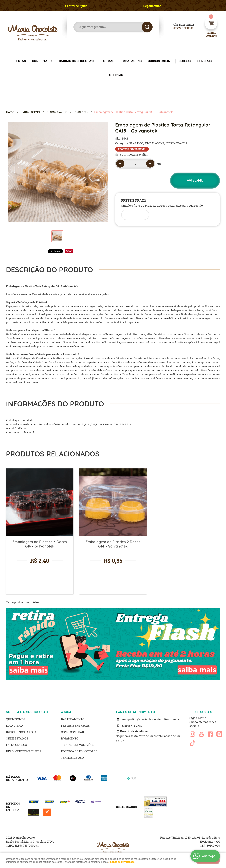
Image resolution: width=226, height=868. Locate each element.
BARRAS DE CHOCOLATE (77, 61)
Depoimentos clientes (24, 751)
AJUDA (66, 712)
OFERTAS (116, 75)
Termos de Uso (72, 758)
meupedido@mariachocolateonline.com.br (151, 719)
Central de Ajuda (76, 6)
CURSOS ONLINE (160, 61)
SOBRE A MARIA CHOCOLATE (27, 712)
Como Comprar (72, 732)
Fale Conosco (16, 745)
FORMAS (108, 61)
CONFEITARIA (42, 61)
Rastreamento (73, 719)
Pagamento (70, 738)
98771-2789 (132, 726)
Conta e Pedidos (180, 28)
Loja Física (15, 726)
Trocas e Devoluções (78, 745)
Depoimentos (152, 6)
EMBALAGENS (131, 61)
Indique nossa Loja (21, 732)
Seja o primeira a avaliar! (132, 154)
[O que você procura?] (147, 27)
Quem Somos (16, 719)
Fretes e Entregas (75, 726)
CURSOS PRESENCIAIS (195, 61)
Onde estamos (17, 738)
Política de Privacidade (79, 751)
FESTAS (20, 61)
